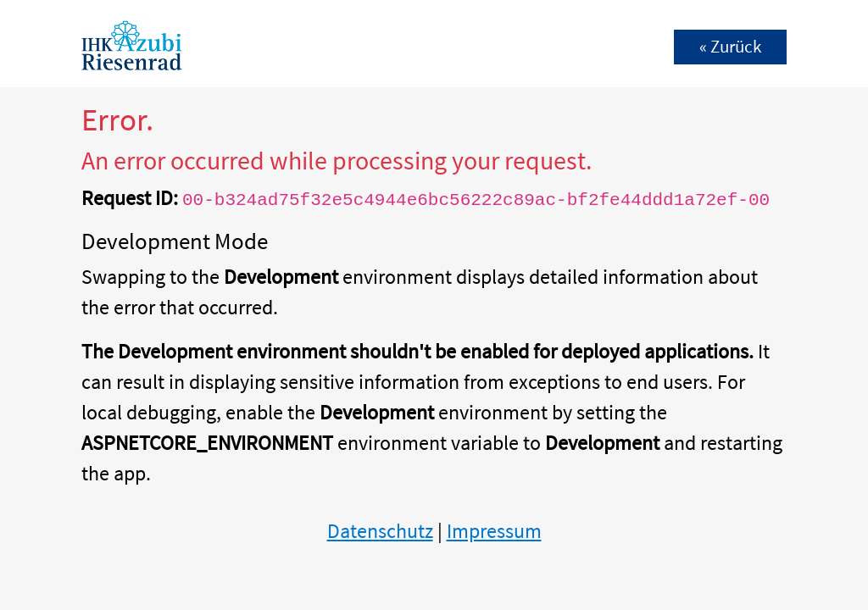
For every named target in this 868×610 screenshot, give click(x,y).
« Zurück (730, 47)
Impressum (494, 531)
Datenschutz (380, 531)
